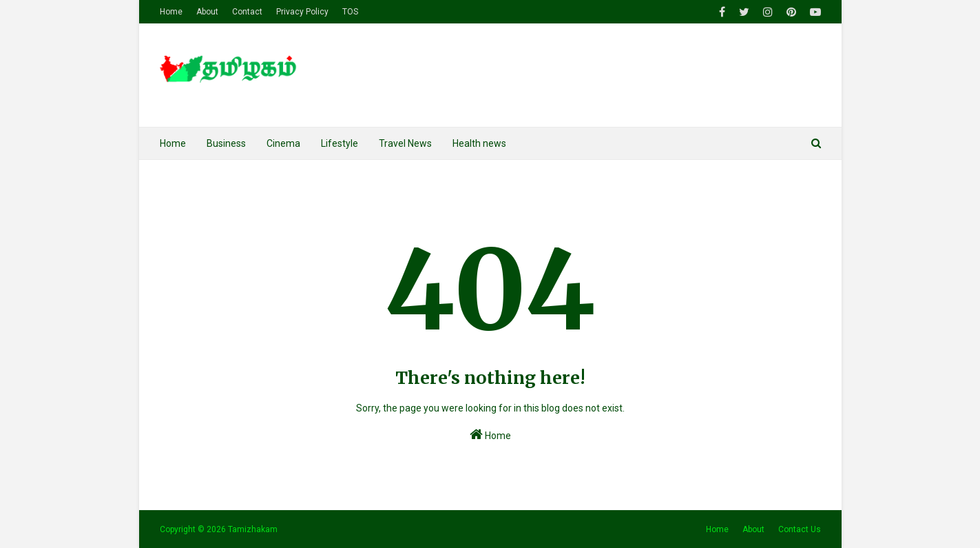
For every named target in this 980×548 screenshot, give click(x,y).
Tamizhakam (253, 529)
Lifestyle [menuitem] (340, 143)
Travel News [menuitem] (405, 143)
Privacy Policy (302, 12)
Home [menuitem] (173, 143)
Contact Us (800, 529)
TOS (350, 12)
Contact (247, 12)
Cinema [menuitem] (283, 143)
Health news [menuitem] (479, 143)
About (207, 12)
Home (171, 12)
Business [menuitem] (226, 143)
